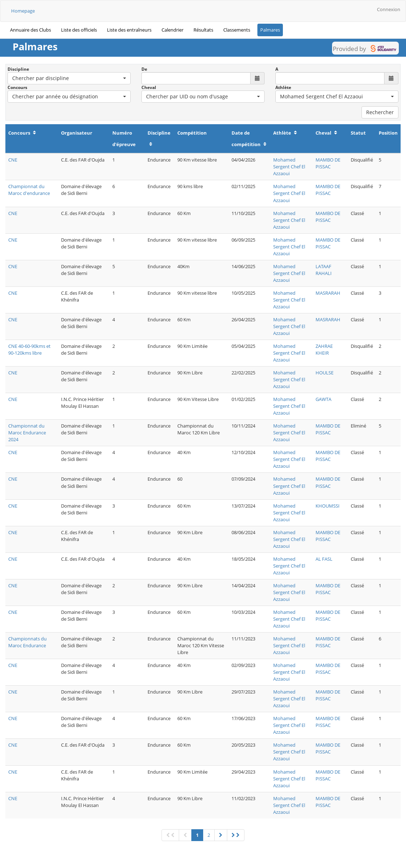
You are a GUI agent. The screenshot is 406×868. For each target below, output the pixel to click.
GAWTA (323, 399)
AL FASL (324, 559)
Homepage (23, 11)
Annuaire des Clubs (31, 30)
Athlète (283, 87)
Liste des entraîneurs (129, 30)
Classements (237, 30)
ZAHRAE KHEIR (324, 349)
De (144, 69)
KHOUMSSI (328, 506)
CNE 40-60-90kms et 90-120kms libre (29, 349)
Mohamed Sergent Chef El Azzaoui (289, 167)
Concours (17, 87)
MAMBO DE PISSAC (328, 163)
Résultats (203, 30)
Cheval (149, 87)
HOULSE (325, 373)
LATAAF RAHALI (324, 270)
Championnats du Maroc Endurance (27, 642)
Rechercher (380, 112)
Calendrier (172, 30)
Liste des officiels (79, 30)
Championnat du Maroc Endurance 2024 (27, 433)
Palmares (270, 30)
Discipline (18, 69)
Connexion (389, 9)
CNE (13, 160)
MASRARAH (328, 293)
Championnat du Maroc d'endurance (29, 190)
